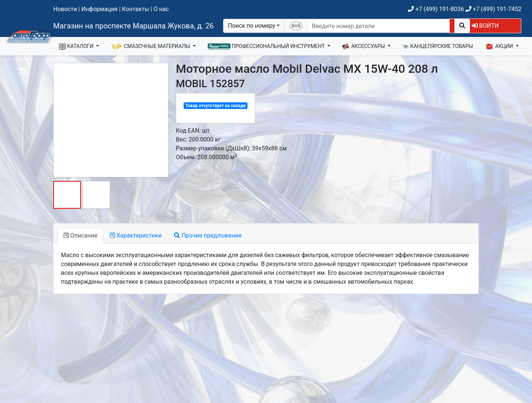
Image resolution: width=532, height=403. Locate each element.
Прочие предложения (208, 235)
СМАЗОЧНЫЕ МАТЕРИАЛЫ (151, 47)
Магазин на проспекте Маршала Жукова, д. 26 (134, 26)
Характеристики (136, 235)
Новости (65, 9)
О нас (161, 9)
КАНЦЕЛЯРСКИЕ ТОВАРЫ (438, 47)
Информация (99, 9)
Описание (80, 235)
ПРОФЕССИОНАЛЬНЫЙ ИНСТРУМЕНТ (267, 47)
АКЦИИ (499, 47)
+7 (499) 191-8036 (436, 9)
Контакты (135, 9)
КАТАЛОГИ (77, 47)
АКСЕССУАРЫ (364, 47)
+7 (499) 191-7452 (493, 9)
